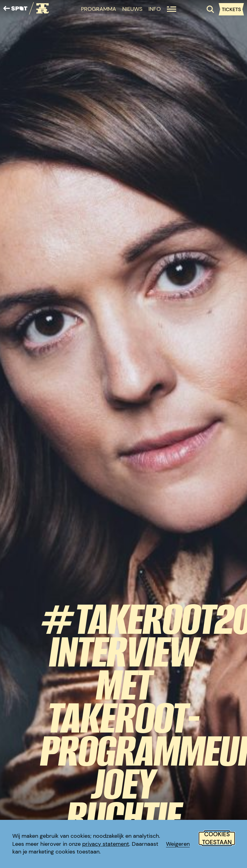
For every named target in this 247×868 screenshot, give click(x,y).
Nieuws (132, 9)
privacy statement (106, 844)
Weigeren (178, 844)
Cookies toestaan (217, 838)
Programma (99, 9)
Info (155, 9)
